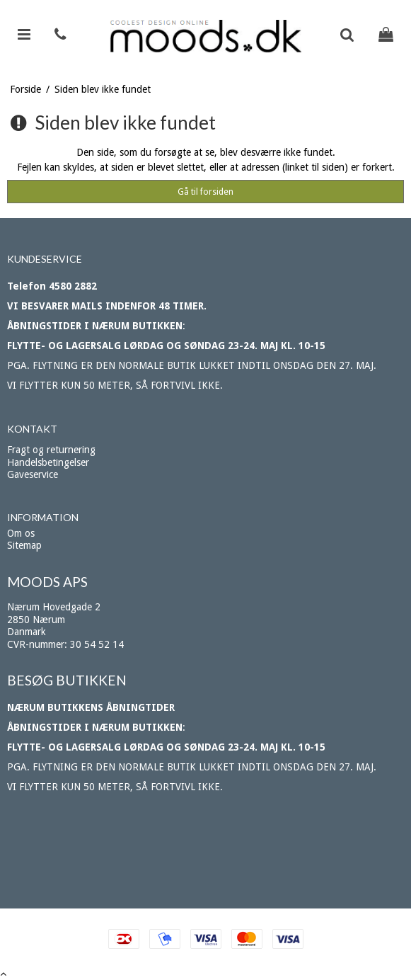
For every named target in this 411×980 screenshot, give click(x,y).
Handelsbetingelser (48, 462)
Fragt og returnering (51, 450)
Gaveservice (33, 474)
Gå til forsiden (205, 192)
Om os (21, 533)
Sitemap (24, 545)
